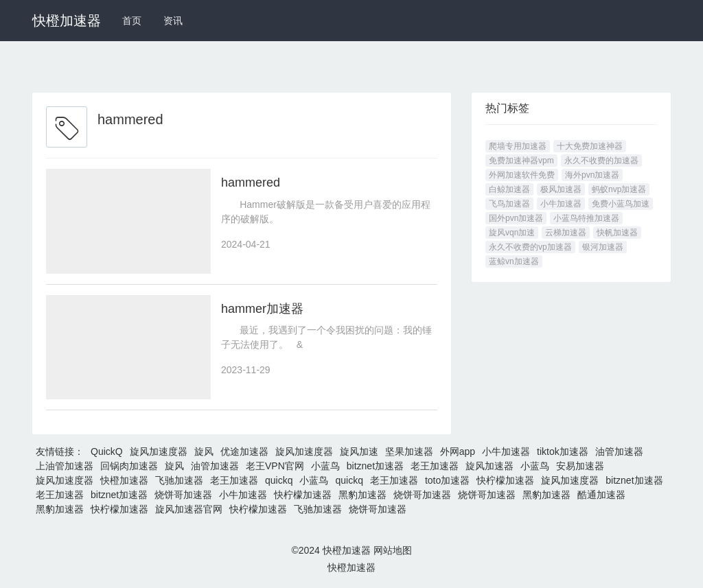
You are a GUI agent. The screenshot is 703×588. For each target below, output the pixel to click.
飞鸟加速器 (509, 204)
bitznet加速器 (375, 467)
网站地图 (393, 551)
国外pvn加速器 (516, 218)
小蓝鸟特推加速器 (586, 218)
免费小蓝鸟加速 (621, 204)
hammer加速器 (262, 309)
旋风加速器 (489, 467)
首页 (132, 21)
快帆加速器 (617, 233)
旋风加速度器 (159, 452)
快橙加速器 (67, 21)
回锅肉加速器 (129, 467)
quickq (279, 481)
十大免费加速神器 (590, 146)
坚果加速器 (409, 452)
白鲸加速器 (509, 189)
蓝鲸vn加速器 (514, 261)
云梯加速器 (566, 233)
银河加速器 (603, 247)
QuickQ (107, 452)
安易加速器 (580, 467)
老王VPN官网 (275, 467)
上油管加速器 (65, 467)
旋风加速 (359, 452)
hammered (251, 183)
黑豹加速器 (362, 495)
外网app (458, 452)
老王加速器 (435, 467)
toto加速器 (447, 481)
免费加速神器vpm (521, 161)
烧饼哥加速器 (183, 495)
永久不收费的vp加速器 (530, 247)
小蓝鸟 (325, 467)
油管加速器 (619, 452)
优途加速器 (244, 452)
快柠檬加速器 (505, 481)
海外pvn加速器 (592, 175)
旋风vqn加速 (512, 233)
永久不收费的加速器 (601, 161)
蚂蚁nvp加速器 (619, 189)
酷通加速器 (601, 495)
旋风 (204, 452)
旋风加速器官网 (189, 510)
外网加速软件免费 (522, 175)
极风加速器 (561, 189)
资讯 (173, 21)
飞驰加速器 (179, 481)
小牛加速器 (561, 204)
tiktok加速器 (563, 452)
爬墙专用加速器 (518, 146)
